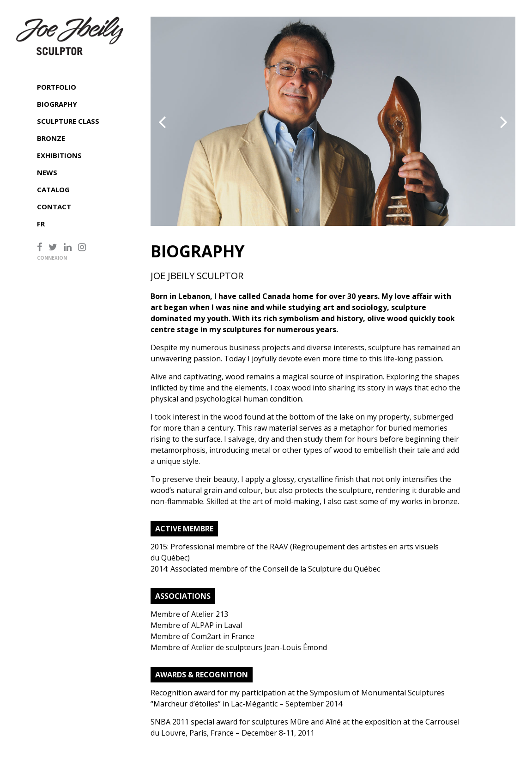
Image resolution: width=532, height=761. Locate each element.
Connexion (52, 258)
